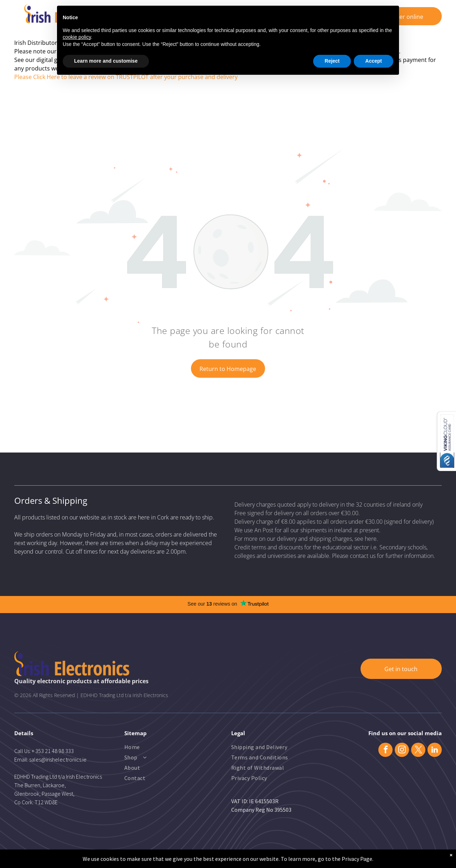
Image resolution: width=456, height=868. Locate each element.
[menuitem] (153, 748)
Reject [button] (332, 61)
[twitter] (418, 751)
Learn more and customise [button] (106, 61)
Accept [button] (374, 61)
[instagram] (402, 751)
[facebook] (385, 751)
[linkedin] (435, 751)
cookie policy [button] (77, 37)
